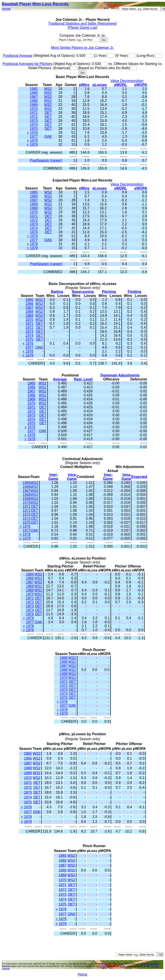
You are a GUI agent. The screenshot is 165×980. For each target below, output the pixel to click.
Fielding (134, 292)
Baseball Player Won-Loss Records (35, 4)
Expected (139, 477)
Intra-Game (72, 477)
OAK (48, 137)
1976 (34, 133)
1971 (34, 113)
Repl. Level (83, 379)
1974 (34, 125)
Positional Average (18, 56)
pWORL (121, 85)
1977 (34, 137)
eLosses (100, 188)
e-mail (102, 966)
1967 (34, 97)
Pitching (109, 292)
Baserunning (83, 292)
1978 (34, 140)
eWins (84, 188)
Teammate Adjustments (120, 375)
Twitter (123, 966)
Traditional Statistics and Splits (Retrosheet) (83, 24)
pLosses (100, 85)
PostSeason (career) (46, 160)
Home (6, 9)
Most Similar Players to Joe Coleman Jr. (82, 48)
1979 (34, 144)
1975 (34, 129)
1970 (34, 109)
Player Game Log (83, 28)
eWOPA (141, 188)
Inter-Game (53, 477)
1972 (34, 117)
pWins (84, 85)
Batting (57, 292)
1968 (34, 101)
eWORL (121, 188)
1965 (34, 89)
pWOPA (141, 85)
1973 (34, 121)
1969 (34, 105)
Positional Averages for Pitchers (27, 64)
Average (60, 379)
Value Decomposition (127, 81)
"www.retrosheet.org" (149, 964)
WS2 (48, 89)
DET (48, 113)
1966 (34, 93)
